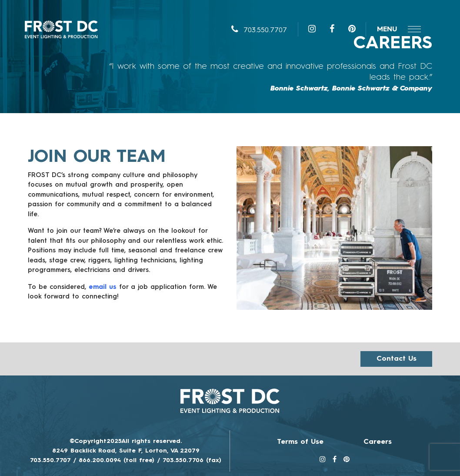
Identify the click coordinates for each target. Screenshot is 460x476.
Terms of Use (300, 442)
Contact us (397, 359)
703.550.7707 (259, 30)
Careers (378, 442)
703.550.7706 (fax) (192, 460)
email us (103, 287)
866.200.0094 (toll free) (117, 460)
